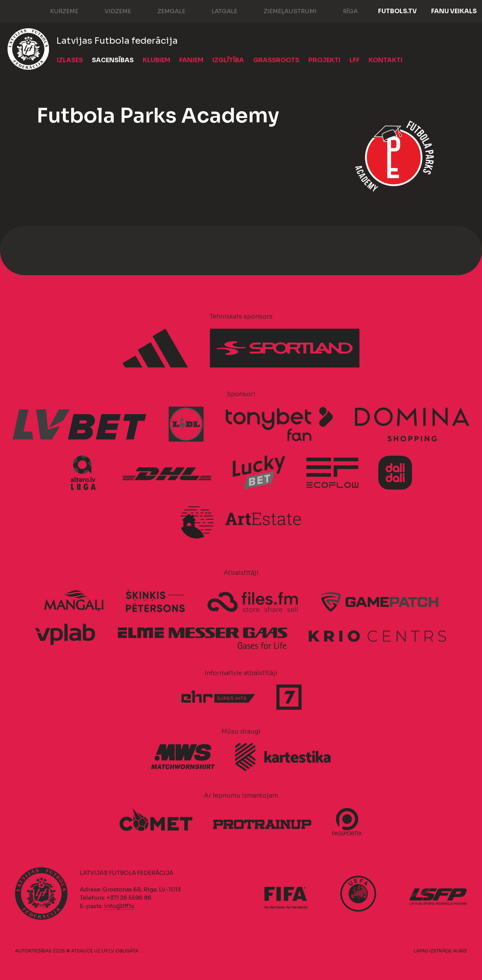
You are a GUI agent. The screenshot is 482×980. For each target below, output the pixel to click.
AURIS (460, 951)
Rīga (343, 11)
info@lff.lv (119, 906)
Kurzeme (57, 11)
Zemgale (164, 11)
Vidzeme (110, 11)
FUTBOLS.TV (397, 11)
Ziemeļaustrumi (283, 11)
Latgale (217, 11)
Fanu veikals (454, 11)
